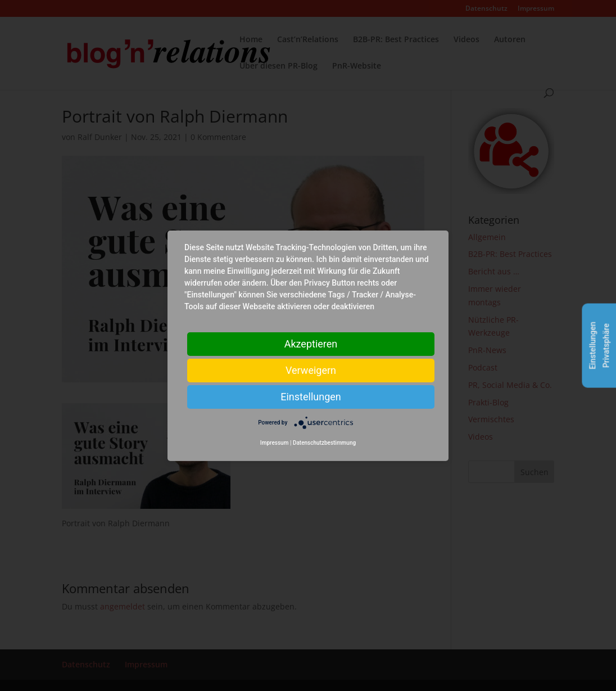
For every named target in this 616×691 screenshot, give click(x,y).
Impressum (275, 443)
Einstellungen (311, 396)
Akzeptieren (311, 343)
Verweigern (311, 370)
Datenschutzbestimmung (324, 443)
